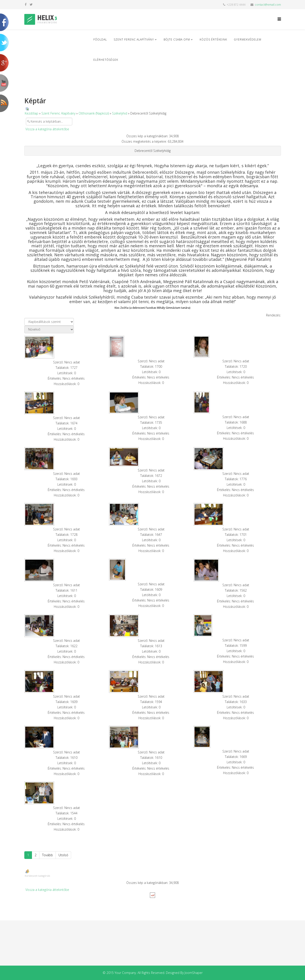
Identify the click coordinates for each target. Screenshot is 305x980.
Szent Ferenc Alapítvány (134, 39)
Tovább (47, 855)
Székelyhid (120, 113)
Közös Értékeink (213, 39)
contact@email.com (268, 5)
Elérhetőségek (106, 60)
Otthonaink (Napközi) (94, 113)
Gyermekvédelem (248, 39)
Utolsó (63, 855)
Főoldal (100, 39)
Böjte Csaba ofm (177, 39)
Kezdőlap (32, 113)
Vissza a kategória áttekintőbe (47, 129)
